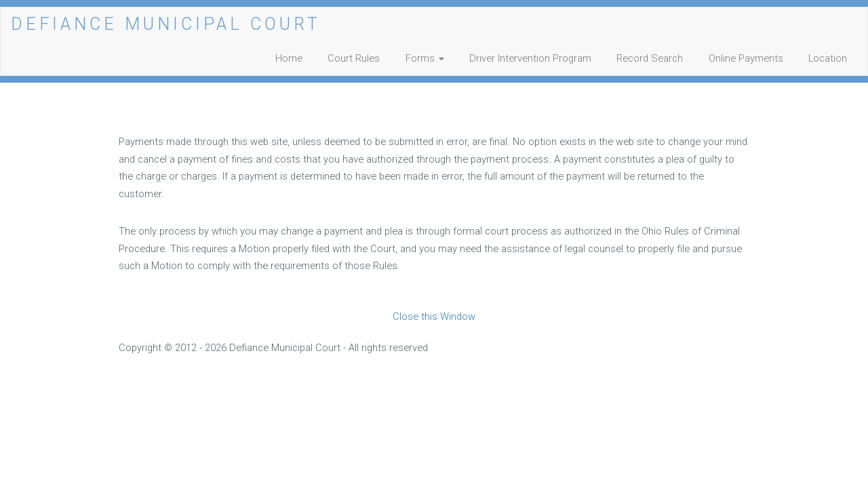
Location (828, 58)
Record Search (650, 58)
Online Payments (746, 58)
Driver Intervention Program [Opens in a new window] (530, 58)
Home (289, 58)
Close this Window (434, 317)
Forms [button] (425, 58)
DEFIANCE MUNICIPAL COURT (166, 24)
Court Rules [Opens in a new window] (354, 58)
